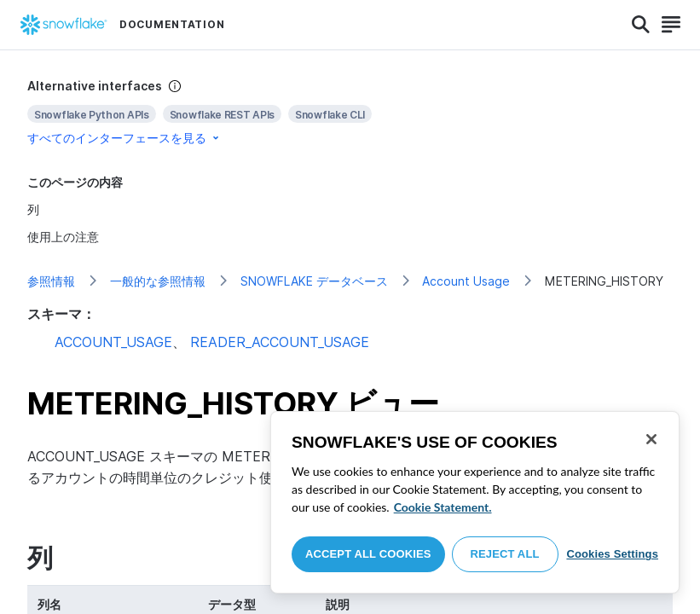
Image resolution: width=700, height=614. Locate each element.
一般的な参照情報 (158, 281)
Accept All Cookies (368, 554)
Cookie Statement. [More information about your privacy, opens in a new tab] (443, 507)
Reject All (505, 554)
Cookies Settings (612, 554)
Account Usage (466, 281)
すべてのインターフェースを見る (124, 138)
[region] (475, 502)
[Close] (651, 439)
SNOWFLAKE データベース (314, 281)
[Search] (641, 25)
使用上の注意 (63, 237)
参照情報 (51, 281)
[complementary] (350, 112)
